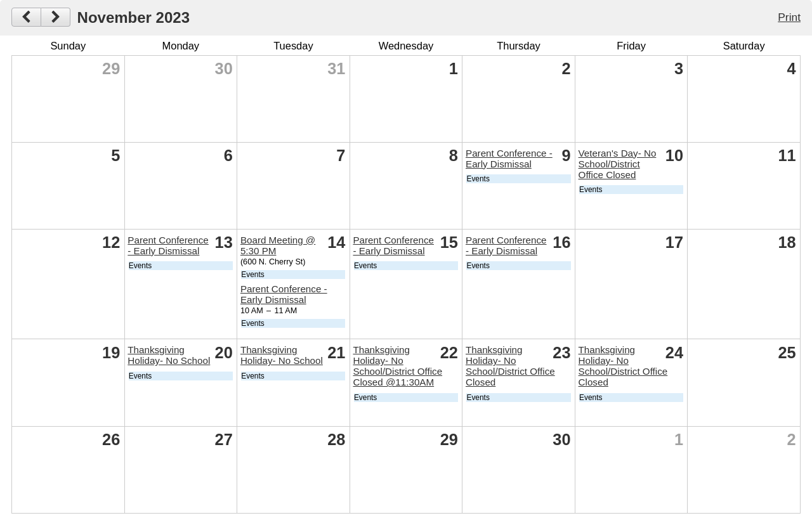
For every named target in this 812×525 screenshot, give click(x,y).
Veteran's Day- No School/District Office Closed (618, 164)
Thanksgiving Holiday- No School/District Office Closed (510, 366)
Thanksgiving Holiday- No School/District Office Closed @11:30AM (397, 366)
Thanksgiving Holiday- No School (169, 355)
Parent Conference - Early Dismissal (509, 159)
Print (789, 17)
